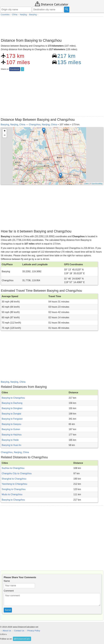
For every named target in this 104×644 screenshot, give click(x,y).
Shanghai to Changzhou (14, 479)
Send (8, 610)
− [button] (5, 135)
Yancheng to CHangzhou (14, 484)
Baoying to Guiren (11, 429)
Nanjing (14, 125)
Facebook (15, 69)
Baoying (5, 125)
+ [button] (5, 131)
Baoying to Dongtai (11, 414)
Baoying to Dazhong (12, 403)
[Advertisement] (52, 27)
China (22, 125)
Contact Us (19, 631)
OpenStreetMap (97, 184)
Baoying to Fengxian (12, 419)
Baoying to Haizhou (12, 435)
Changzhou (35, 125)
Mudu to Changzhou (12, 494)
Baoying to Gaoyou (11, 424)
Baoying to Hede (10, 440)
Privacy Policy (34, 631)
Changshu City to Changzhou (17, 473)
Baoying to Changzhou (13, 398)
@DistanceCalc (22, 639)
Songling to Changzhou (14, 489)
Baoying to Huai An (11, 445)
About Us (7, 631)
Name (7, 581)
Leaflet (86, 184)
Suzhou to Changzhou (13, 468)
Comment (9, 591)
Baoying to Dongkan (12, 408)
